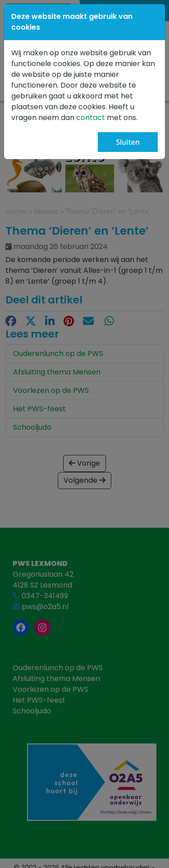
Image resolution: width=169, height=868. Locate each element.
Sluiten (128, 142)
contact (91, 118)
